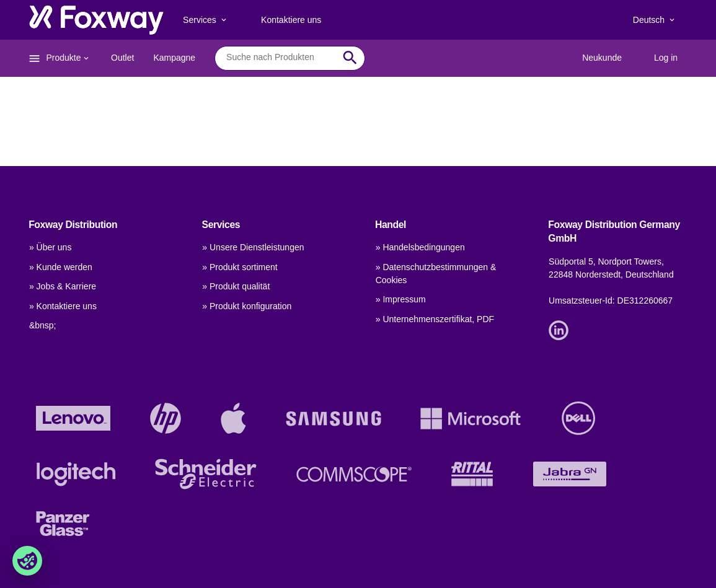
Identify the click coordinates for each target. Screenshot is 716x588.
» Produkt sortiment (240, 267)
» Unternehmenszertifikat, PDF (435, 319)
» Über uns (50, 247)
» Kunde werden (61, 267)
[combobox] (281, 58)
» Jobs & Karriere (63, 286)
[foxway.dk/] (96, 20)
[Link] (562, 329)
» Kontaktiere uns (63, 306)
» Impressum (401, 299)
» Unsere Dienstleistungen (253, 247)
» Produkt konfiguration (247, 306)
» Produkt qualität (236, 286)
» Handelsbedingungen (420, 247)
